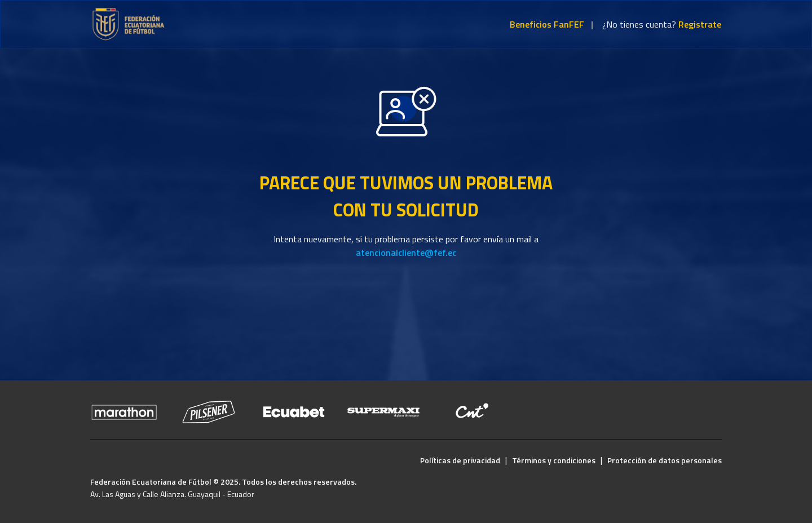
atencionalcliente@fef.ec (406, 252)
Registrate (700, 24)
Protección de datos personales (665, 460)
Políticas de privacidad (460, 460)
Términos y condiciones (554, 460)
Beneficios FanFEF (547, 24)
